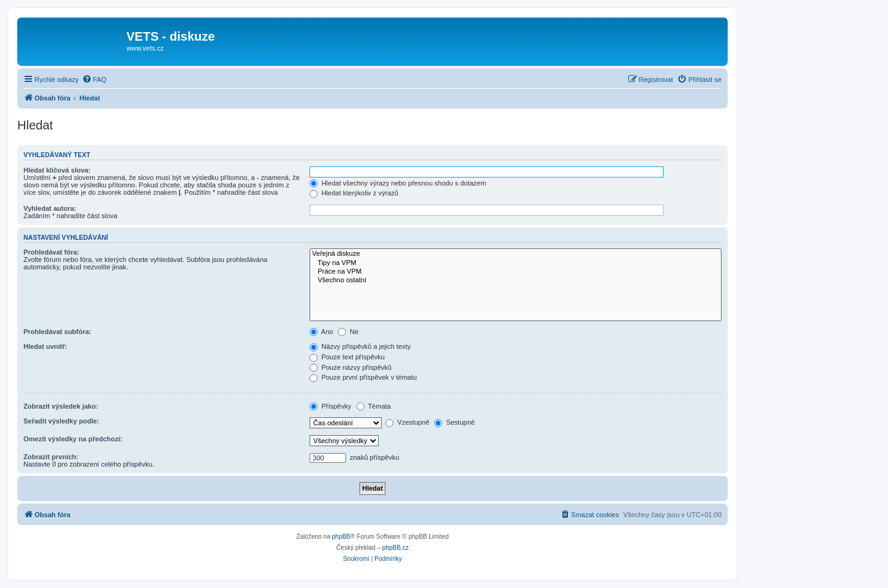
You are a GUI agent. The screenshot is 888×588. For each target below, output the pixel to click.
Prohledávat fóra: (51, 252)
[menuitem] (94, 80)
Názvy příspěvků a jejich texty (360, 346)
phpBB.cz (396, 548)
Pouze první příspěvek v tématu (363, 377)
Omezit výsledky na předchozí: (73, 439)
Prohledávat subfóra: (57, 332)
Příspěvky (330, 406)
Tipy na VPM (516, 263)
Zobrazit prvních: (51, 457)
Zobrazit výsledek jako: (61, 406)
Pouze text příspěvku (347, 357)
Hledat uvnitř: (45, 346)
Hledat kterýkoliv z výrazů (354, 193)
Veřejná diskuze (516, 254)
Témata (374, 406)
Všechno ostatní (516, 280)
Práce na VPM (516, 272)
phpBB (341, 537)
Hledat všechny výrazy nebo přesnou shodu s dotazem (398, 183)
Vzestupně (407, 422)
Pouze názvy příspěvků (351, 367)
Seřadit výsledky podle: (61, 421)
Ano (321, 332)
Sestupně (454, 422)
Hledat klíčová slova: (57, 170)
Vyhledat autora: (50, 208)
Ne (348, 332)
